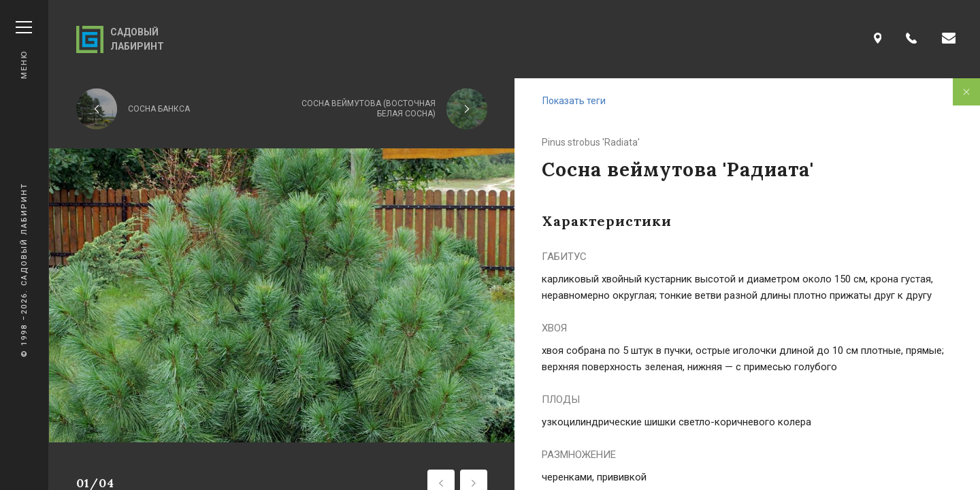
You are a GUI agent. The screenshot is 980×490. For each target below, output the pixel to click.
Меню (24, 50)
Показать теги (574, 101)
